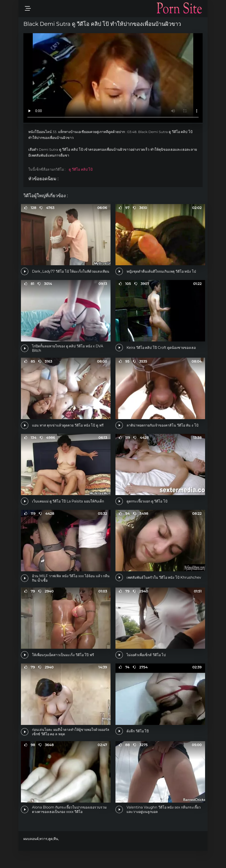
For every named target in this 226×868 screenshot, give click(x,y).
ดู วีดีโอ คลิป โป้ (81, 169)
